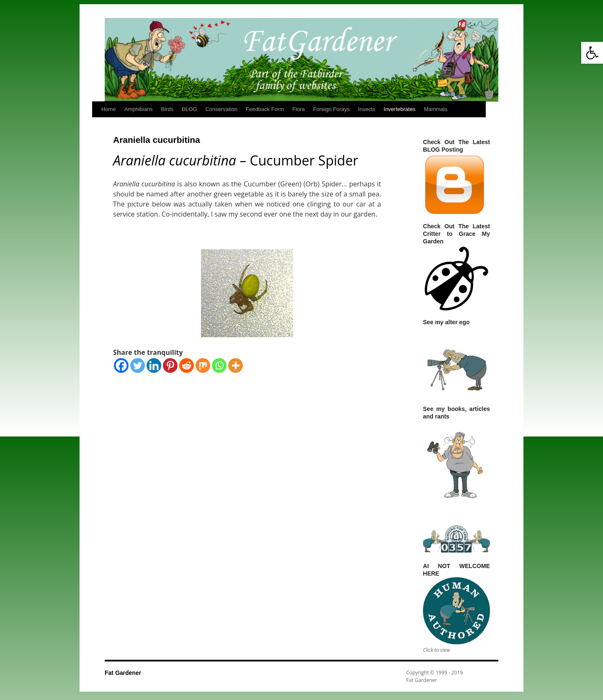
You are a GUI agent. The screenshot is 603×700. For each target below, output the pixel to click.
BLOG (189, 109)
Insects (367, 109)
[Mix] (203, 365)
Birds (167, 109)
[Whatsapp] (219, 365)
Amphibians (139, 109)
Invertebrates (399, 109)
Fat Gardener (123, 673)
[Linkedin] (154, 365)
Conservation (221, 109)
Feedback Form (265, 109)
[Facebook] (121, 365)
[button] (592, 53)
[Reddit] (187, 365)
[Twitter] (138, 365)
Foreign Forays (331, 109)
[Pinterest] (170, 365)
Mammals (435, 109)
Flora (299, 109)
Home (109, 109)
